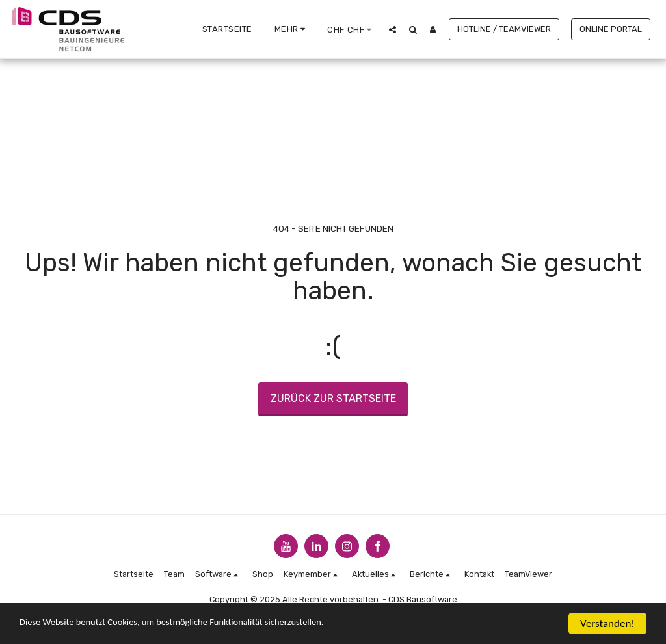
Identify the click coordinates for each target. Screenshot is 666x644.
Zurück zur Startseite (333, 398)
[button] (393, 29)
